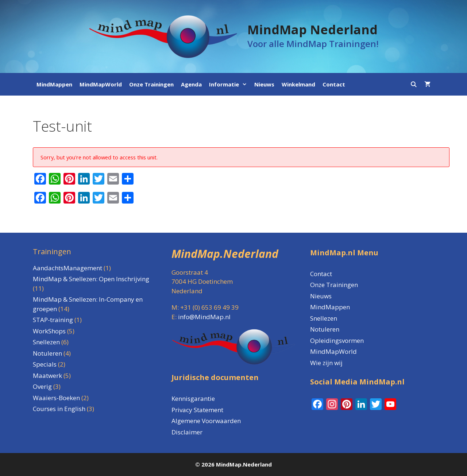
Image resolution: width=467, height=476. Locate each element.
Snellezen (324, 318)
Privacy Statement (197, 410)
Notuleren (325, 329)
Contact (334, 84)
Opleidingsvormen (337, 340)
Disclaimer (187, 432)
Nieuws (264, 84)
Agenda (191, 84)
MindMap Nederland (312, 30)
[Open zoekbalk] (414, 84)
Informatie (230, 84)
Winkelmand (298, 84)
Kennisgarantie (193, 398)
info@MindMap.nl (204, 317)
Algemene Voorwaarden (206, 421)
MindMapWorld (101, 84)
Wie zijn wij (326, 363)
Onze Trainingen (151, 84)
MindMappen (54, 84)
